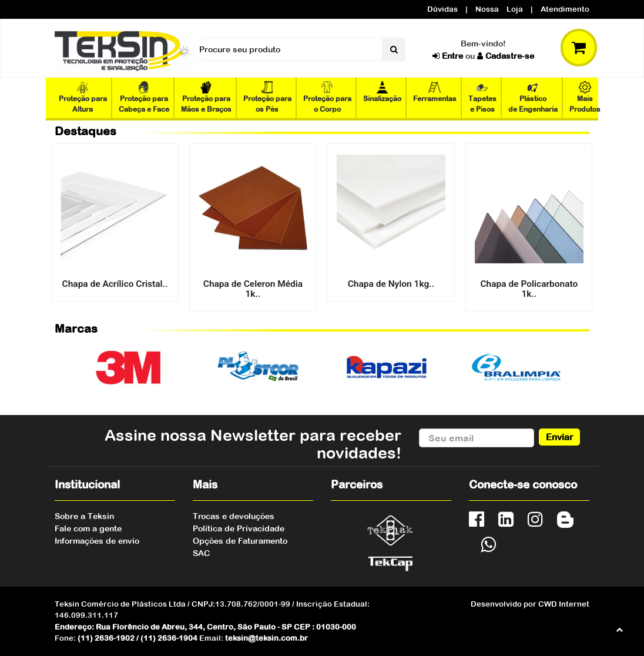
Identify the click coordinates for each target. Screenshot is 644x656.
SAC (201, 553)
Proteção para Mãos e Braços (206, 97)
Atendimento (565, 9)
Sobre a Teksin (84, 516)
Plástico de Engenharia (533, 97)
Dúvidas (442, 9)
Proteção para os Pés (267, 97)
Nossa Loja (499, 9)
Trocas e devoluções (234, 516)
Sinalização (382, 92)
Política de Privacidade (239, 528)
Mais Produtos (585, 97)
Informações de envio (97, 541)
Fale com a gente (88, 528)
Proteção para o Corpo (327, 97)
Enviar (560, 437)
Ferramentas (435, 92)
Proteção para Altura (83, 97)
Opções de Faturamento (240, 541)
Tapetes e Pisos (482, 97)
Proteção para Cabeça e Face (144, 97)
